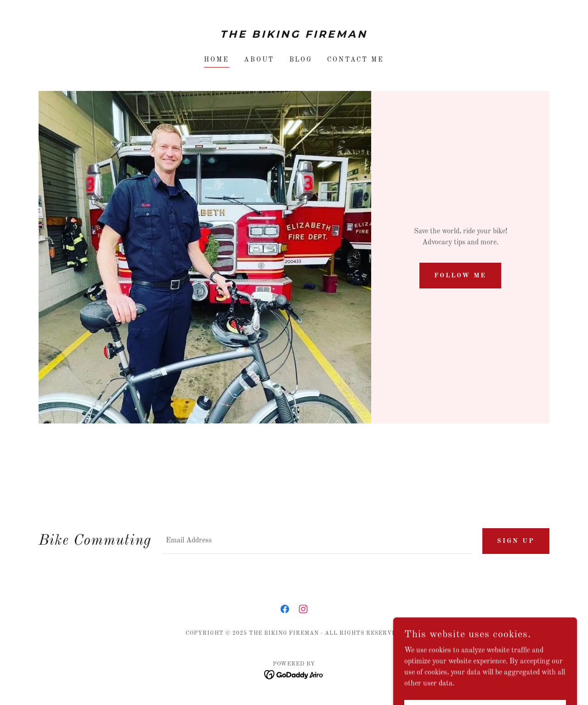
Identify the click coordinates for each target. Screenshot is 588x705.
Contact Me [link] (356, 60)
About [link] (259, 60)
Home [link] (217, 60)
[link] (294, 36)
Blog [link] (301, 60)
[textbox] (317, 541)
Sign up (516, 541)
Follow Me (460, 276)
